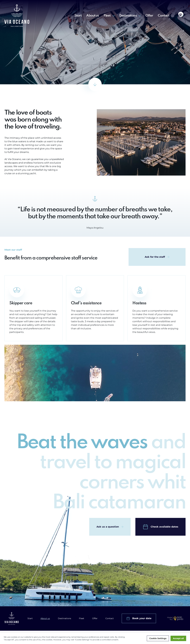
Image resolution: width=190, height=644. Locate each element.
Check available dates (164, 527)
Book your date (142, 618)
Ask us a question (108, 527)
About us (92, 16)
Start (78, 16)
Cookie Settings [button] (158, 638)
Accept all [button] (178, 638)
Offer (149, 16)
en (180, 15)
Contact (164, 16)
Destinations (128, 16)
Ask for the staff (155, 258)
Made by (170, 618)
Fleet (107, 16)
